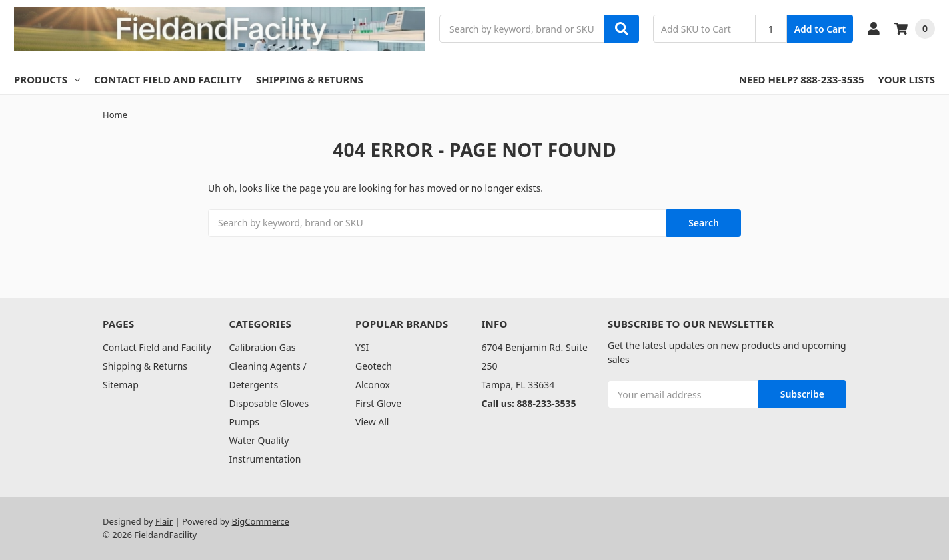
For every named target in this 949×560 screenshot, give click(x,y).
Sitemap (121, 385)
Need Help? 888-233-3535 (802, 79)
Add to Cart (820, 29)
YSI (362, 347)
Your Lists (907, 79)
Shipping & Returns (310, 79)
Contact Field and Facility (168, 79)
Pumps (245, 422)
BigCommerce (261, 521)
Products (47, 79)
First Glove (378, 403)
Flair (164, 521)
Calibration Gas (263, 347)
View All (372, 422)
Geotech (374, 366)
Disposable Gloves (269, 403)
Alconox (373, 385)
